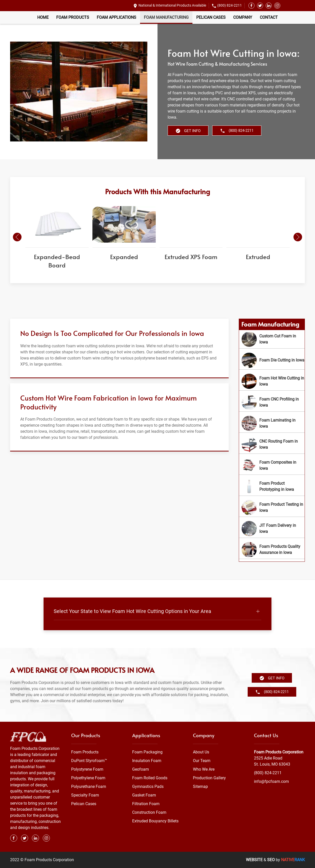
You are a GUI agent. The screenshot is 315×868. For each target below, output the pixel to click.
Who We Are (204, 769)
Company (243, 17)
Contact (269, 17)
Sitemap (200, 786)
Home (43, 17)
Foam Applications (116, 17)
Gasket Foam (144, 795)
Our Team (202, 761)
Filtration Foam (146, 804)
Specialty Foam (85, 795)
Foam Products (73, 17)
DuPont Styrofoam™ (89, 761)
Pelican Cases (211, 17)
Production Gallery (209, 778)
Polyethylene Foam (88, 778)
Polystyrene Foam (87, 769)
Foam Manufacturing (166, 17)
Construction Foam (149, 812)
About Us (201, 752)
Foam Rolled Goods (150, 778)
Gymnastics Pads (148, 786)
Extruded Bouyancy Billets (155, 821)
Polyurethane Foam (89, 786)
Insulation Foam (147, 761)
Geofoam (141, 769)
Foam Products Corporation (279, 752)
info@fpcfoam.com (271, 781)
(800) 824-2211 (230, 5)
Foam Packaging (147, 752)
